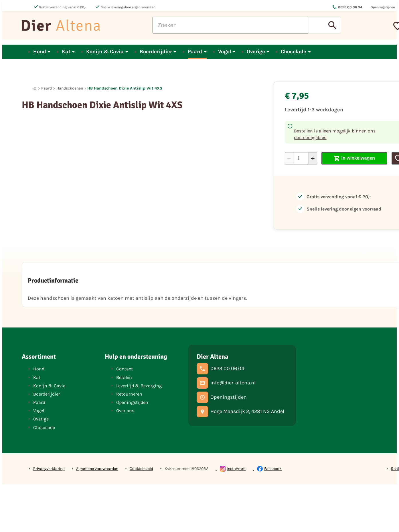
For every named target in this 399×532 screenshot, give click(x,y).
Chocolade (44, 427)
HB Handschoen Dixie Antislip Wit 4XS (125, 88)
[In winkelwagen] (354, 158)
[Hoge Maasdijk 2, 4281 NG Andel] (240, 412)
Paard (47, 88)
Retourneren (129, 394)
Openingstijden (132, 402)
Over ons (125, 411)
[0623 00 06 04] (220, 369)
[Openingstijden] (222, 397)
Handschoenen (70, 88)
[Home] (35, 89)
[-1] (289, 158)
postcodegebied (310, 137)
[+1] (313, 158)
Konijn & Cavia (49, 386)
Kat (37, 377)
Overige (41, 419)
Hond (39, 369)
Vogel (39, 411)
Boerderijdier (47, 394)
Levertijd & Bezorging (139, 386)
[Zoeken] (230, 25)
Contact (125, 369)
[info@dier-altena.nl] (226, 383)
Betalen (124, 377)
